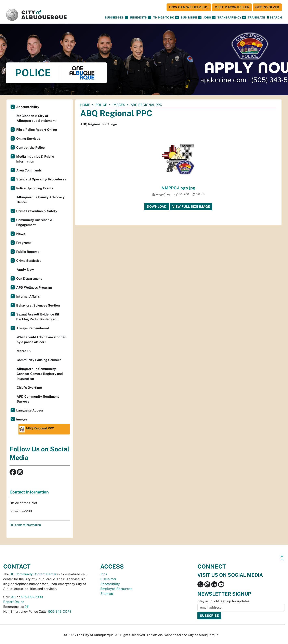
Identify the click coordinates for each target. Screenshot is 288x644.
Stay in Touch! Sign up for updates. (224, 601)
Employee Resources (116, 589)
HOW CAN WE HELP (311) (189, 7)
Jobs (210, 18)
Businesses (116, 18)
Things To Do (166, 18)
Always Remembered (33, 328)
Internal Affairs (28, 296)
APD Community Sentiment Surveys (38, 399)
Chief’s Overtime (29, 388)
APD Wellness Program (34, 288)
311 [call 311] (13, 597)
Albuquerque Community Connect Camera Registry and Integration (40, 374)
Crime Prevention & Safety (37, 211)
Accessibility (110, 584)
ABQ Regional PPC (37, 429)
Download (157, 207)
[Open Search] (274, 17)
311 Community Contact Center (33, 574)
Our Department (29, 279)
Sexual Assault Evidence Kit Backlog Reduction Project (38, 317)
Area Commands (29, 170)
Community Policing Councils (39, 360)
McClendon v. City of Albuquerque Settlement (36, 118)
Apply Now (25, 270)
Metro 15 (24, 351)
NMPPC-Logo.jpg (178, 188)
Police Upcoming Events (35, 188)
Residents (141, 18)
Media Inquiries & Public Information (35, 159)
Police (101, 105)
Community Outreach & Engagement (35, 222)
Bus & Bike (191, 18)
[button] (256, 18)
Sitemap (107, 594)
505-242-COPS (60, 612)
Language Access (30, 410)
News (21, 234)
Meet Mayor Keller (232, 7)
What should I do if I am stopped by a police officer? (42, 340)
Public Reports (28, 252)
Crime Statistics (29, 261)
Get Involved (267, 7)
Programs (24, 243)
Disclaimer (108, 579)
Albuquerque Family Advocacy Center (41, 200)
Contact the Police (30, 148)
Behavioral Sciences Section (38, 305)
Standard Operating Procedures (41, 179)
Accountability (28, 107)
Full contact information (25, 525)
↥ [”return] (282, 558)
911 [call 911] (27, 607)
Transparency (232, 18)
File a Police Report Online (37, 130)
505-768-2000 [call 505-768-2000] (32, 597)
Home (85, 105)
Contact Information (29, 492)
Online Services (28, 139)
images (119, 105)
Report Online (14, 602)
